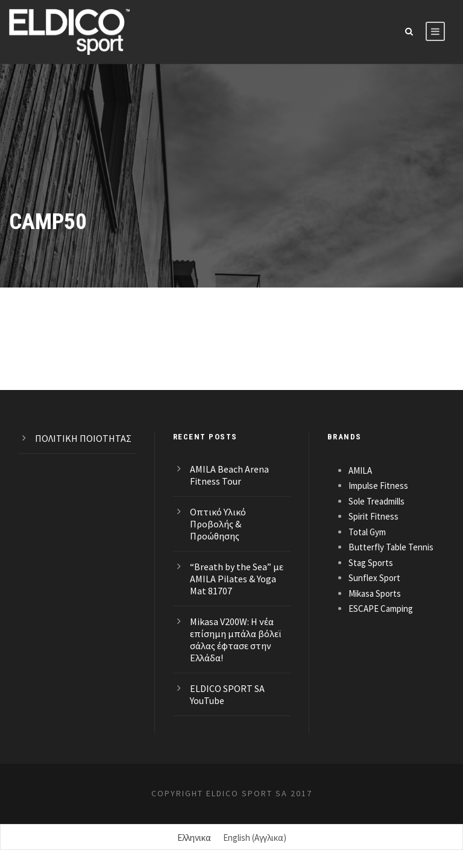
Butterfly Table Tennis (391, 547)
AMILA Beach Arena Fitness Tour (229, 475)
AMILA (360, 470)
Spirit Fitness (373, 516)
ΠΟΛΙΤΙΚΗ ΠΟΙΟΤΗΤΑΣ (83, 438)
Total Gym (367, 532)
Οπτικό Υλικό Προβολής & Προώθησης (218, 524)
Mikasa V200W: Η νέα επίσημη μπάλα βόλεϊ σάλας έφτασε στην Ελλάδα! (235, 640)
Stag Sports (371, 563)
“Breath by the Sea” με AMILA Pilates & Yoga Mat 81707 (237, 579)
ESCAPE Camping (381, 609)
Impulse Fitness (378, 486)
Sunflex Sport (374, 578)
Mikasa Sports (375, 593)
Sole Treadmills (376, 501)
